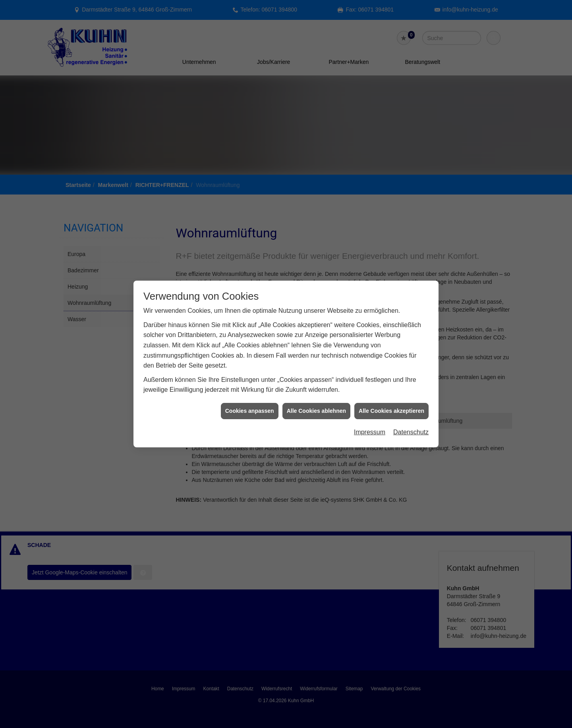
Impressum (370, 416)
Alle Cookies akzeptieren (391, 394)
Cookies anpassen (250, 394)
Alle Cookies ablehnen (316, 394)
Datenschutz (411, 416)
